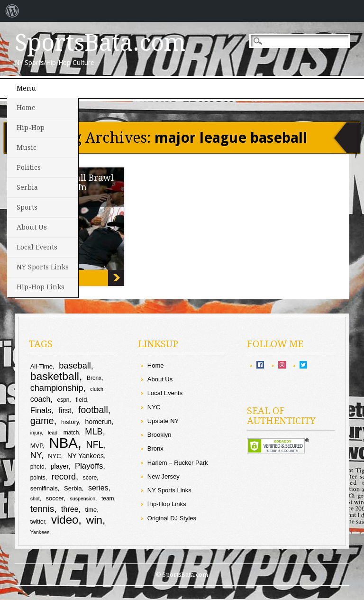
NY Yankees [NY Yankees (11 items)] (86, 456)
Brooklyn (159, 435)
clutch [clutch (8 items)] (97, 389)
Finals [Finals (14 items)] (41, 411)
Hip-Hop (31, 128)
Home (26, 108)
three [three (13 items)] (70, 509)
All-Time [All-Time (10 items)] (41, 366)
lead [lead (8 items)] (53, 433)
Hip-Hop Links (41, 287)
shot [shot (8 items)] (35, 498)
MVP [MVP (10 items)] (37, 446)
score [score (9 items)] (90, 478)
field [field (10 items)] (81, 400)
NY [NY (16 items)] (36, 455)
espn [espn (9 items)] (63, 400)
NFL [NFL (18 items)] (95, 444)
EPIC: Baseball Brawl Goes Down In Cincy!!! (116, 278)
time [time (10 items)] (91, 510)
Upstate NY (163, 421)
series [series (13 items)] (98, 488)
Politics (29, 167)
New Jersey (164, 476)
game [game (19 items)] (42, 421)
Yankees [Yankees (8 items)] (40, 532)
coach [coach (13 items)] (41, 399)
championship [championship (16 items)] (57, 388)
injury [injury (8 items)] (36, 433)
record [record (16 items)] (64, 477)
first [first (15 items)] (65, 410)
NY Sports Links (43, 267)
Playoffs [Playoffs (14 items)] (89, 466)
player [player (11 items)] (60, 466)
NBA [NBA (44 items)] (64, 443)
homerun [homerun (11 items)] (99, 422)
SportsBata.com (100, 43)
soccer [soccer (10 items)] (55, 498)
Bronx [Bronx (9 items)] (94, 378)
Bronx (155, 448)
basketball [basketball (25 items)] (55, 376)
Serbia (27, 187)
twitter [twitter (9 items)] (38, 522)
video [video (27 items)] (65, 520)
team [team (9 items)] (108, 498)
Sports (27, 207)
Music (27, 148)
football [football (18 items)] (93, 410)
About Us (32, 227)
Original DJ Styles (172, 518)
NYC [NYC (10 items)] (55, 456)
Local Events (37, 247)
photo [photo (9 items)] (37, 467)
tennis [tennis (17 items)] (42, 509)
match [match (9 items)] (71, 433)
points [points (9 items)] (38, 478)
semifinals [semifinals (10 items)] (44, 488)
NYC (154, 407)
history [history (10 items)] (70, 422)
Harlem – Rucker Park (178, 463)
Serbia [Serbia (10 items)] (73, 488)
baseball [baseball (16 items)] (75, 366)
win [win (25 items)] (94, 520)
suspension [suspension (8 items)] (82, 498)
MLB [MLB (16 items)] (94, 432)
